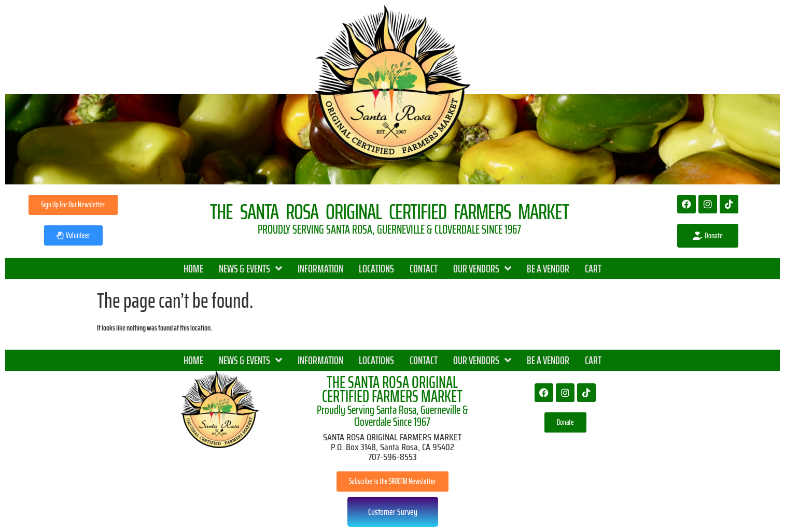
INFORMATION (320, 269)
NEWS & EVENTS (250, 269)
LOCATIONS (376, 269)
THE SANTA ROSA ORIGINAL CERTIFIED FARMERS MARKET (392, 389)
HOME (193, 269)
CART (593, 269)
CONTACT (424, 269)
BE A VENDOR (548, 269)
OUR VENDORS (482, 269)
